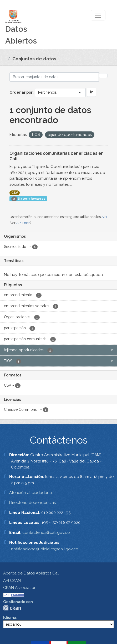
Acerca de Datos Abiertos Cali (31, 573)
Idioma (10, 618)
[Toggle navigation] (98, 15)
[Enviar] (103, 76)
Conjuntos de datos (34, 59)
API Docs (23, 223)
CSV (15, 193)
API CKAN (12, 581)
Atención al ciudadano (31, 493)
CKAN (12, 608)
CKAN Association (20, 588)
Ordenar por (21, 92)
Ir (91, 92)
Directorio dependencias (32, 503)
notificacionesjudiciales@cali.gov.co (45, 549)
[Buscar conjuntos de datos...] (54, 77)
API (104, 217)
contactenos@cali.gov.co (46, 533)
